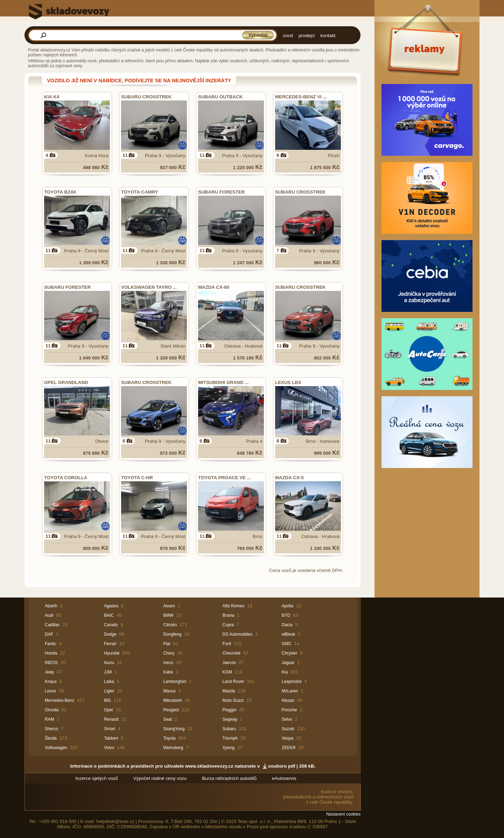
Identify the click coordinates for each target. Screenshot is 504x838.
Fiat (167, 644)
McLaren (290, 691)
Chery (169, 653)
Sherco (51, 729)
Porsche (289, 710)
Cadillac (52, 625)
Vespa (288, 738)
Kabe (168, 672)
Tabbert (111, 738)
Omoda (52, 710)
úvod (288, 36)
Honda (51, 653)
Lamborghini (175, 682)
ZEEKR (289, 748)
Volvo (109, 748)
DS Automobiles (237, 634)
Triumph (230, 738)
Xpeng (229, 748)
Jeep (49, 672)
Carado (111, 625)
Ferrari (110, 644)
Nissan (288, 700)
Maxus (169, 691)
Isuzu (109, 663)
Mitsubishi (172, 700)
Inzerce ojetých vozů (97, 778)
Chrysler (290, 653)
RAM (50, 719)
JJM (108, 672)
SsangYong (174, 729)
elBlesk (289, 634)
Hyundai (112, 653)
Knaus (51, 682)
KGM (227, 672)
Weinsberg (173, 748)
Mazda (229, 691)
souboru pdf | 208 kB (291, 766)
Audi (49, 615)
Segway (230, 719)
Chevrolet (232, 653)
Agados (111, 606)
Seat (167, 719)
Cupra (228, 625)
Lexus (50, 691)
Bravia (229, 615)
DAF (49, 634)
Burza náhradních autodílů (229, 778)
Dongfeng (172, 634)
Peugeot (171, 710)
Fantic (51, 644)
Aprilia (288, 606)
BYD (286, 615)
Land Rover (233, 682)
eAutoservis (284, 778)
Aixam (169, 606)
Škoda (51, 738)
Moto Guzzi (233, 700)
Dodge (110, 634)
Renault (111, 719)
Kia (285, 672)
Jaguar (288, 663)
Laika (109, 682)
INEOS (51, 663)
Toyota (169, 738)
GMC (287, 644)
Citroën (170, 625)
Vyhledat (258, 35)
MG (107, 700)
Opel (108, 710)
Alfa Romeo (234, 606)
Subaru (229, 729)
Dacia (287, 625)
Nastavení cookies (343, 814)
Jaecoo (229, 663)
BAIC (109, 615)
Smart (110, 729)
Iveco (168, 663)
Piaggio (230, 710)
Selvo (287, 719)
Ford (227, 644)
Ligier (109, 691)
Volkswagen (56, 748)
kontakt (328, 36)
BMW (168, 615)
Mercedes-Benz (59, 700)
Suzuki (288, 729)
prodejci (307, 36)
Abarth (51, 606)
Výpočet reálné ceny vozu (160, 778)
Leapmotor (292, 682)
